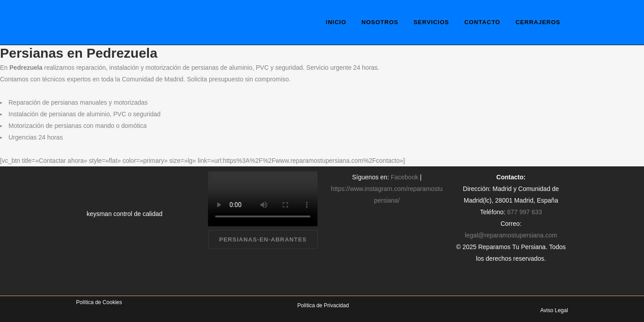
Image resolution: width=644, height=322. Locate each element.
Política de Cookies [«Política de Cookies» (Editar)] (99, 302)
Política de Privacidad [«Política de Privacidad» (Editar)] (323, 305)
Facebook (405, 177)
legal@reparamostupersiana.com (511, 235)
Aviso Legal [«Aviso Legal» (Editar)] (554, 310)
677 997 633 (525, 212)
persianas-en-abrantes (263, 239)
